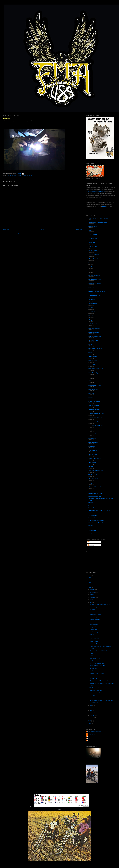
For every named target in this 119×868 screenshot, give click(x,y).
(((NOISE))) (92, 393)
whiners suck (31, 176)
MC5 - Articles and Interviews (97, 523)
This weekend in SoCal (95, 614)
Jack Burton (92, 612)
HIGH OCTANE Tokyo (95, 385)
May (91, 708)
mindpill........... (92, 438)
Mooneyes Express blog (95, 496)
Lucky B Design (93, 304)
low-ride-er (92, 671)
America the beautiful (95, 619)
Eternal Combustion (94, 434)
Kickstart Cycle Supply (95, 336)
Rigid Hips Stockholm (94, 328)
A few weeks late (94, 644)
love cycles (91, 287)
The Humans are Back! (95, 688)
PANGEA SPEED (93, 247)
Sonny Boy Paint (93, 430)
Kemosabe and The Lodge (95, 418)
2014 (90, 580)
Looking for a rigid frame (96, 693)
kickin (91, 653)
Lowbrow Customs (93, 518)
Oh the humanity (94, 641)
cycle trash (91, 525)
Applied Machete (93, 442)
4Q (89, 505)
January (92, 718)
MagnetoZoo (92, 242)
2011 (90, 588)
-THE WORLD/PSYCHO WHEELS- (98, 218)
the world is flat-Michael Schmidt (97, 426)
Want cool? (92, 609)
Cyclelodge (92, 695)
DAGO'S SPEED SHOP (95, 458)
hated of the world (93, 389)
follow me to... (93, 698)
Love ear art (92, 299)
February (92, 715)
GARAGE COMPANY (95, 401)
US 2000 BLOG (93, 238)
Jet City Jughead (91, 734)
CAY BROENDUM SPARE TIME (98, 222)
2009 (90, 723)
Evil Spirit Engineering (95, 324)
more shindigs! (93, 676)
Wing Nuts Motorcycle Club (96, 471)
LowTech (92, 661)
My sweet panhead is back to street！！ (100, 681)
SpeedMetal (92, 446)
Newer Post (6, 229)
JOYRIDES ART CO (94, 295)
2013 (90, 583)
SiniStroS (91, 308)
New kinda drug (94, 632)
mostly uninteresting (94, 422)
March (92, 713)
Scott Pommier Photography (96, 520)
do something (13, 176)
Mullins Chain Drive (94, 332)
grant (88, 739)
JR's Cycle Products (94, 405)
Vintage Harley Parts (94, 409)
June (91, 705)
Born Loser (91, 271)
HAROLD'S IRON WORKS (96, 414)
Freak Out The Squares (95, 283)
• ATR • (90, 352)
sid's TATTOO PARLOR (95, 494)
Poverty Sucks (92, 508)
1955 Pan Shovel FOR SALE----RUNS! (100, 604)
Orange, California (94, 627)
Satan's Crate (92, 513)
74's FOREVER (93, 454)
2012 (90, 585)
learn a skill (22, 176)
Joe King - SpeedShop (94, 275)
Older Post (79, 229)
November (93, 592)
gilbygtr (91, 344)
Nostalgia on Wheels (94, 255)
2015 (90, 577)
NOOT (90, 230)
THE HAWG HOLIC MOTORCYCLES (99, 510)
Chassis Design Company (95, 259)
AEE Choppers (92, 226)
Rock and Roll (93, 668)
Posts (90, 542)
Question (6, 118)
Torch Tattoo (92, 528)
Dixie (90, 381)
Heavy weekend (93, 624)
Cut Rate (91, 467)
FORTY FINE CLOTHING (94, 732)
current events (93, 678)
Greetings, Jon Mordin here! (97, 673)
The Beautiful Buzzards (95, 487)
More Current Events (95, 658)
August (92, 600)
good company (93, 629)
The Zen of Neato (93, 340)
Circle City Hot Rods (94, 479)
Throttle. (91, 503)
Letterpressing (93, 607)
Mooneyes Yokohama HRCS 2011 (98, 651)
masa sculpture (92, 365)
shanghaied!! (92, 483)
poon (88, 741)
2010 (90, 721)
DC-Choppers (92, 462)
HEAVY (91, 316)
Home (43, 229)
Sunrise (90, 397)
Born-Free (91, 263)
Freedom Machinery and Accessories (96, 191)
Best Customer (93, 656)
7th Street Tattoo (93, 515)
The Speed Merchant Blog (95, 491)
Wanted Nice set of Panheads (97, 663)
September (93, 597)
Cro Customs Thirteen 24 (95, 348)
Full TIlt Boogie (94, 617)
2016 (90, 575)
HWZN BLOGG (93, 234)
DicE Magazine (93, 357)
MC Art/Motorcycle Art (95, 279)
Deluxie (90, 377)
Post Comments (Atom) (16, 233)
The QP (89, 736)
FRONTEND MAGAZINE (96, 369)
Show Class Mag (93, 361)
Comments (91, 545)
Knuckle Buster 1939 (94, 267)
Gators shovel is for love (96, 690)
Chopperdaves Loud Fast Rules (97, 291)
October (92, 595)
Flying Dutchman (93, 533)
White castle (93, 622)
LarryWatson (92, 530)
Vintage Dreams (93, 320)
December (93, 590)
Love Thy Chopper (93, 312)
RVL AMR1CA (93, 450)
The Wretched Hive (94, 475)
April (91, 710)
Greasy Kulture (93, 251)
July (91, 602)
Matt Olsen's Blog (93, 373)
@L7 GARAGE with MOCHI (97, 666)
